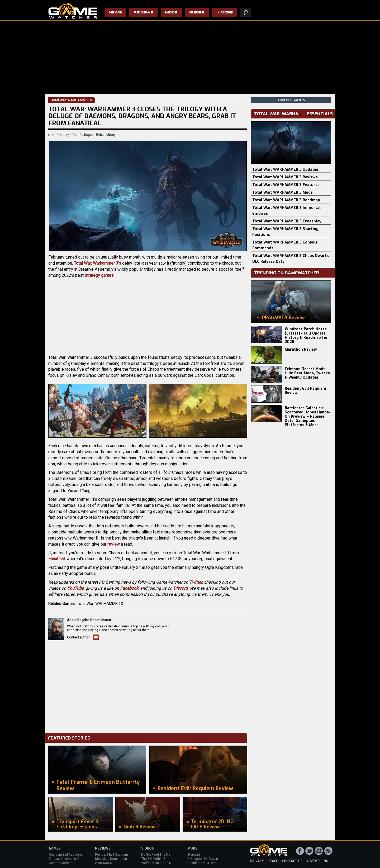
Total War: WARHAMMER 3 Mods (282, 192)
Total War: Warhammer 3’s (98, 263)
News (115, 13)
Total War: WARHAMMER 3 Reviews (285, 177)
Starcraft (194, 855)
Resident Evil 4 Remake (205, 863)
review (114, 544)
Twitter (196, 582)
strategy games (99, 275)
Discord (180, 588)
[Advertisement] (148, 691)
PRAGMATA (103, 863)
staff (273, 861)
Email (96, 637)
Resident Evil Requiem (65, 855)
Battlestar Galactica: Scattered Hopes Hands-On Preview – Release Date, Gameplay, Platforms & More (308, 416)
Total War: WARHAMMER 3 (100, 604)
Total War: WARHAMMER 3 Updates (285, 170)
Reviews (143, 13)
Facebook (129, 588)
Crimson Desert (60, 863)
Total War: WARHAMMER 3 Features (286, 185)
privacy (257, 861)
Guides (197, 13)
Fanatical (56, 559)
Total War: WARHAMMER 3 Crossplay (287, 221)
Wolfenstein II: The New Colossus (166, 863)
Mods (171, 13)
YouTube (75, 588)
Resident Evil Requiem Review (305, 391)
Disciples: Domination (111, 859)
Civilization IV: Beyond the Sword (211, 859)
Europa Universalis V (64, 859)
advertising (317, 861)
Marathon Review (301, 349)
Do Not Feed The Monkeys (160, 855)
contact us (292, 861)
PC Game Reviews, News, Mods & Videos (73, 11)
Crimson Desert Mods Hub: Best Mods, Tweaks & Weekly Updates (307, 373)
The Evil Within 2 (153, 859)
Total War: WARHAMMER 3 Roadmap (286, 200)
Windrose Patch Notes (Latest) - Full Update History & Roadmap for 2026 (306, 335)
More (227, 13)
